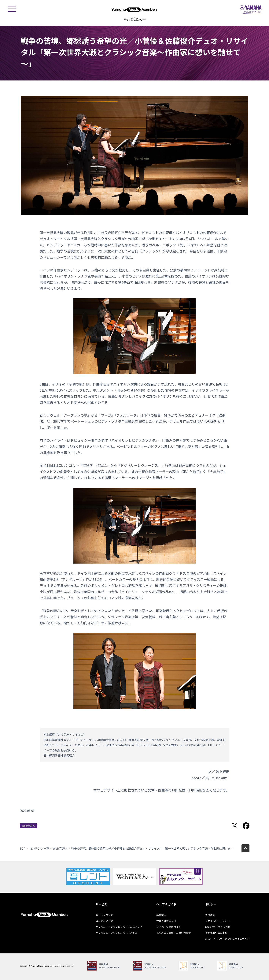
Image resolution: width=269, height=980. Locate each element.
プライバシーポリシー (217, 921)
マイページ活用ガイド (169, 927)
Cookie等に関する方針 (218, 927)
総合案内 (161, 915)
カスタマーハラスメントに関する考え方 (227, 939)
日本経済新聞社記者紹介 (59, 755)
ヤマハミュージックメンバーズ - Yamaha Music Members (134, 9)
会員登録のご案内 (166, 921)
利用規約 (210, 915)
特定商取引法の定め (216, 933)
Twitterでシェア (234, 826)
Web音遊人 (28, 826)
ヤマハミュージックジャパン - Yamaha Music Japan (251, 9)
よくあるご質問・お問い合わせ (174, 933)
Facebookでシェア (246, 826)
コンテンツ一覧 (39, 848)
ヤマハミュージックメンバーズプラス (116, 933)
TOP (22, 848)
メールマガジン (104, 915)
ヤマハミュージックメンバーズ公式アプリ (119, 927)
